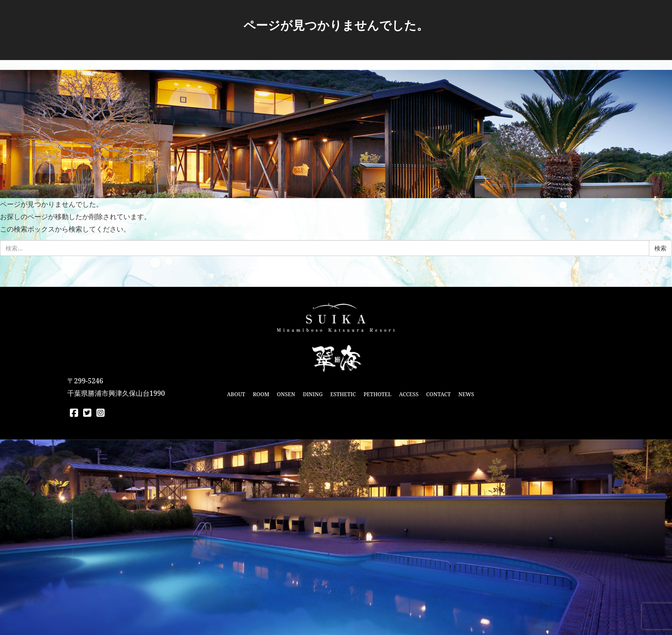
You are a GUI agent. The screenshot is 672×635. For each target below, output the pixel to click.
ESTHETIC (343, 394)
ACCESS (409, 394)
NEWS (466, 394)
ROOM (261, 394)
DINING (313, 394)
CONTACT (438, 394)
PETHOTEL (377, 394)
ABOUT (236, 394)
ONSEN (286, 394)
